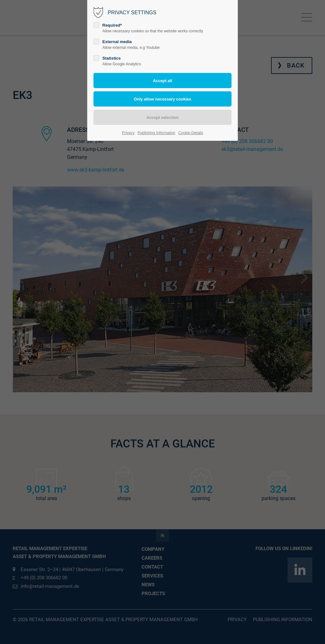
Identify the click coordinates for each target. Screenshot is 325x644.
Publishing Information (156, 133)
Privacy (128, 133)
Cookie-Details (191, 133)
